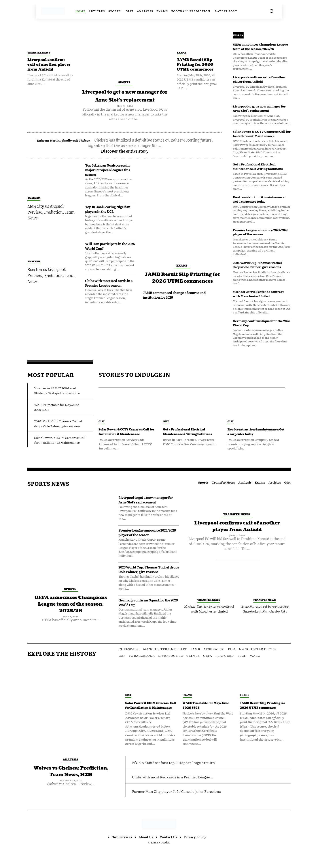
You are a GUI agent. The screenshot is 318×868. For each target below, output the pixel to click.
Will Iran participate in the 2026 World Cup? (110, 254)
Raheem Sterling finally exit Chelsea (78, 148)
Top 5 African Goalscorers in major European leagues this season (107, 178)
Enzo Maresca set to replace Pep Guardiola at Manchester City (265, 618)
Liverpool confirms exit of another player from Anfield (50, 65)
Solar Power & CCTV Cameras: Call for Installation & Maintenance (262, 134)
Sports (124, 82)
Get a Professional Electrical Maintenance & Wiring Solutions (258, 166)
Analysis (34, 206)
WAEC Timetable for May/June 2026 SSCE (207, 715)
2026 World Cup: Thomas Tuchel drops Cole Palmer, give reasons (257, 265)
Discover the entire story (125, 159)
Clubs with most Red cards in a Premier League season (109, 291)
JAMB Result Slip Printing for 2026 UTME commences (197, 65)
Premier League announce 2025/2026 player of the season (260, 232)
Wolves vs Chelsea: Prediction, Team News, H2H (71, 784)
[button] (272, 11)
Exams (182, 52)
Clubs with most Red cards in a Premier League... (187, 795)
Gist (102, 421)
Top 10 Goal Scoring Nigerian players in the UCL (108, 217)
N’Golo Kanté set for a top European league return (189, 781)
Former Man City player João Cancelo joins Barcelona (193, 810)
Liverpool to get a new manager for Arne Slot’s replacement (125, 99)
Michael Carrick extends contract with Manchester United (258, 294)
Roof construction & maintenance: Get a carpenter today (259, 199)
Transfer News (39, 52)
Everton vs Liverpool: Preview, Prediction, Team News (51, 283)
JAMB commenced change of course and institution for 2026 (174, 310)
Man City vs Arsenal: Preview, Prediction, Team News (51, 220)
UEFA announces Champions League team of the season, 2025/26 (260, 46)
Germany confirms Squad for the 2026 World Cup (261, 323)
